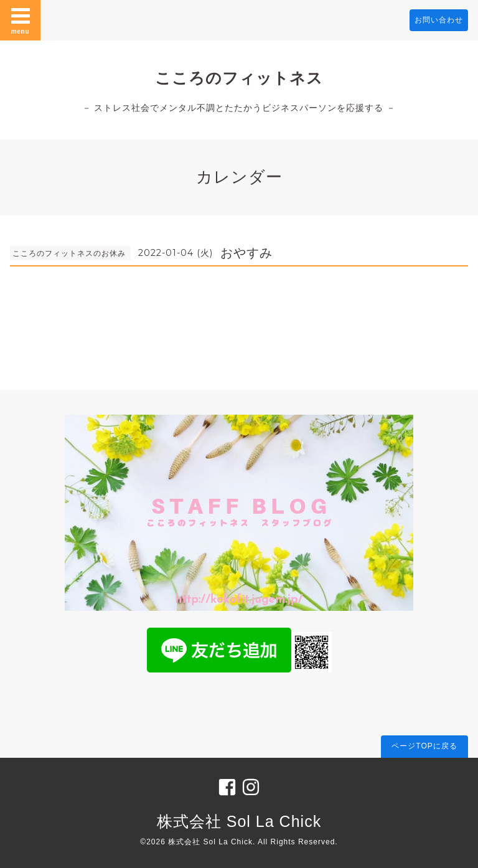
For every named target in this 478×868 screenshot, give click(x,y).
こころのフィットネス (239, 78)
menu (21, 20)
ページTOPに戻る (424, 746)
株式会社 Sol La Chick (239, 821)
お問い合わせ (439, 20)
